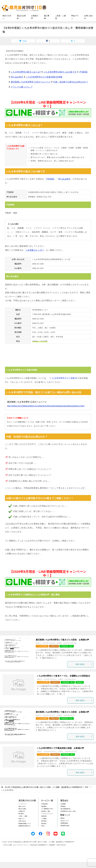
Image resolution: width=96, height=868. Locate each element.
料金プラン (75, 23)
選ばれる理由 (21, 23)
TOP (46, 793)
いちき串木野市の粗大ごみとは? (26, 78)
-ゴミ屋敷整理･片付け (47, 815)
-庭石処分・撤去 (46, 817)
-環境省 (62, 824)
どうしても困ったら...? (22, 93)
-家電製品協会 (64, 829)
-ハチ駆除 (44, 824)
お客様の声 (35, 23)
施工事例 (47, 23)
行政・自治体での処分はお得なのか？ (71, 88)
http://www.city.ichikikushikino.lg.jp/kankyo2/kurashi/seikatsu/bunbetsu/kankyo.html (46, 412)
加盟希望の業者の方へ (25, 832)
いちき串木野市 (42, 652)
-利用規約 (63, 812)
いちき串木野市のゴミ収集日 (63, 384)
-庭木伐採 (44, 827)
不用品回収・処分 (67, 652)
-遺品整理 (44, 812)
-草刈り (43, 832)
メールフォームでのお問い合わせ (73, 15)
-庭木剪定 (44, 829)
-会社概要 (63, 810)
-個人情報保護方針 (65, 815)
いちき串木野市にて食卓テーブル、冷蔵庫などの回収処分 (63, 682)
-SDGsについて (65, 827)
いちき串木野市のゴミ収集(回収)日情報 (44, 83)
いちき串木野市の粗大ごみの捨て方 (60, 78)
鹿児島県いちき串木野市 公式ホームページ (31, 88)
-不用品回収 (44, 810)
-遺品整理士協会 (65, 831)
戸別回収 (83, 78)
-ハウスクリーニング (47, 820)
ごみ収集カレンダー (35, 256)
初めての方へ (7, 23)
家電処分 (80, 688)
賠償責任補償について (25, 829)
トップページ (22, 810)
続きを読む (84, 670)
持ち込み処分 (17, 83)
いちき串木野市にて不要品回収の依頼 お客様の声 (60, 754)
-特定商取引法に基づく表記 (68, 817)
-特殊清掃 (44, 822)
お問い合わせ (88, 23)
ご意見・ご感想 (60, 23)
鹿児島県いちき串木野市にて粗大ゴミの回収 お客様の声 (62, 646)
